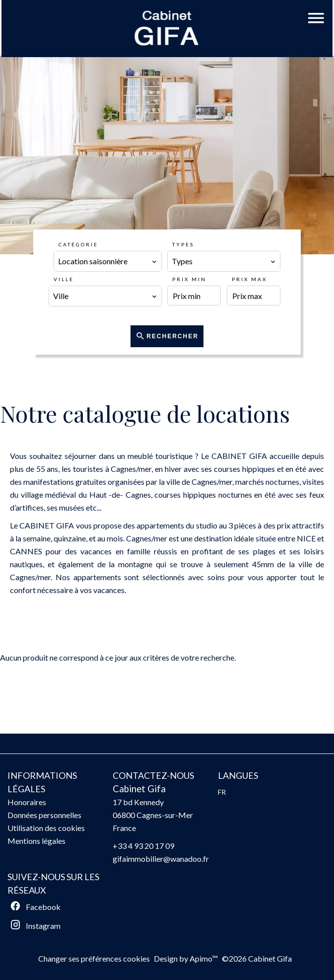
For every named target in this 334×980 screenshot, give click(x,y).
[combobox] (108, 261)
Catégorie (78, 244)
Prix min (189, 279)
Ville (64, 279)
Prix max (249, 279)
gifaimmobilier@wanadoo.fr (161, 859)
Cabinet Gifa (139, 789)
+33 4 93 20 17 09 (143, 846)
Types (183, 244)
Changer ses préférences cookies (94, 958)
